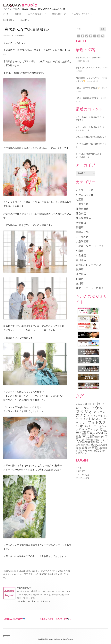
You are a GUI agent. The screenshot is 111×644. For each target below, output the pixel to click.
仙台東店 (81, 213)
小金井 (50, 574)
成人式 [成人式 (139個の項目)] (94, 444)
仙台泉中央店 (83, 218)
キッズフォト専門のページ (82, 14)
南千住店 (81, 223)
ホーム (6, 14)
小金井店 (7, 35)
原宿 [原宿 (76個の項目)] (102, 437)
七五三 (25, 574)
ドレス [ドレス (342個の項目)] (94, 419)
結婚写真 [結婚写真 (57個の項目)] (102, 448)
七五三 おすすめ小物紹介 (88, 88)
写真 (30, 574)
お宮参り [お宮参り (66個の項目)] (79, 404)
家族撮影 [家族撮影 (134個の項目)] (93, 442)
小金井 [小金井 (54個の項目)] (83, 445)
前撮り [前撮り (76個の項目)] (97, 437)
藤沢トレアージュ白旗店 (90, 288)
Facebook (8, 20)
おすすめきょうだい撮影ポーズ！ (90, 57)
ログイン (80, 468)
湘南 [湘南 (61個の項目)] (90, 448)
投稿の (81, 471)
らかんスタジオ (49, 571)
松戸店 (80, 269)
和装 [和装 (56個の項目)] (92, 440)
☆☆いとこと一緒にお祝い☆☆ (89, 117)
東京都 (57, 574)
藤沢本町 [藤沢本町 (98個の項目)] (83, 450)
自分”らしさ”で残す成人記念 (88, 154)
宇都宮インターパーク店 (90, 246)
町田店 (80, 279)
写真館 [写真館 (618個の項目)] (88, 436)
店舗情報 (18, 14)
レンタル (18, 574)
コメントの (82, 474)
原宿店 (79, 120)
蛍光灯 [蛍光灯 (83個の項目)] (91, 451)
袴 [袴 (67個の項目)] (95, 451)
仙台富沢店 (82, 209)
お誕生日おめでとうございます (55, 619)
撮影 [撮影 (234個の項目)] (84, 447)
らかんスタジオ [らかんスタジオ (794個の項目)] (90, 409)
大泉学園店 (82, 241)
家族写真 (43, 574)
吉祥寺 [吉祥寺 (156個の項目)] (86, 440)
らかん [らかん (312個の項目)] (85, 408)
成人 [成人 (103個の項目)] (88, 445)
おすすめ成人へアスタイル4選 (88, 68)
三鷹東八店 (82, 204)
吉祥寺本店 (82, 237)
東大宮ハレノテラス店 (89, 265)
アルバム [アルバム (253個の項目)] (99, 412)
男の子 (63, 574)
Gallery (24, 20)
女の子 (36, 574)
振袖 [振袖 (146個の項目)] (78, 448)
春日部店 (81, 260)
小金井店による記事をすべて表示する (34, 601)
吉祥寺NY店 (83, 232)
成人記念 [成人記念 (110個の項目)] (103, 445)
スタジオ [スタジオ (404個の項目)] (83, 415)
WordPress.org (82, 478)
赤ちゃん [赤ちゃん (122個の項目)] (83, 453)
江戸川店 (81, 274)
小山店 (80, 251)
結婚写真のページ (59, 14)
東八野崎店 (98, 137)
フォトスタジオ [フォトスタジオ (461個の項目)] (91, 424)
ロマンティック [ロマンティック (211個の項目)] (89, 429)
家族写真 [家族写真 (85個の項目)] (84, 442)
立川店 (80, 283)
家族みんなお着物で (14, 619)
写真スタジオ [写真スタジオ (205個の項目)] (95, 433)
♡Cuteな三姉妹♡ (83, 137)
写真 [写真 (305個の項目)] (83, 432)
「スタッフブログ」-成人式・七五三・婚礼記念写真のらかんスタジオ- (35, 9)
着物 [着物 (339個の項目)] (95, 447)
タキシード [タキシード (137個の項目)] (97, 416)
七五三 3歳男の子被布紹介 (87, 98)
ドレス (11, 574)
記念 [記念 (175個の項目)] (99, 450)
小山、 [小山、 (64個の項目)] (101, 442)
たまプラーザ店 (85, 190)
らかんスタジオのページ (37, 14)
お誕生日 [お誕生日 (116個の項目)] (88, 404)
